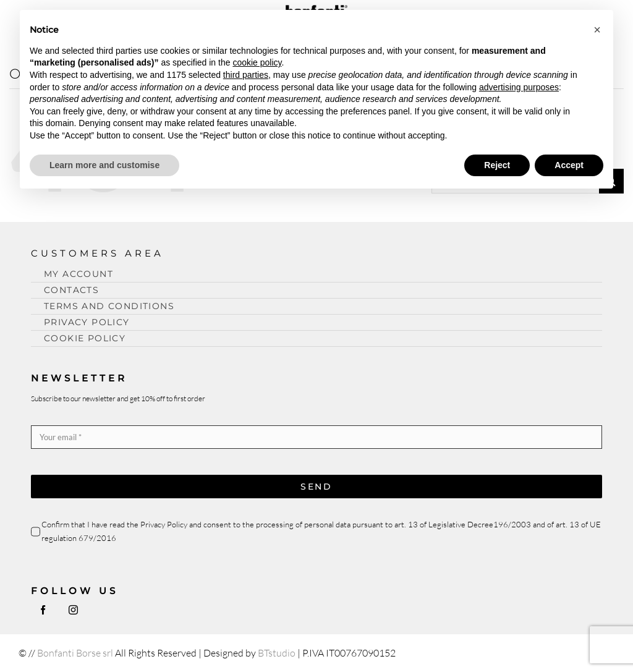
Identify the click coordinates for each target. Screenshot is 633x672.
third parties (246, 75)
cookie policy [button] (257, 62)
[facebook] (43, 610)
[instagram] (73, 610)
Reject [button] (497, 165)
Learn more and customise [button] (104, 165)
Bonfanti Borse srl (75, 653)
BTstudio (277, 653)
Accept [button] (569, 165)
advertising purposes (519, 87)
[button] (597, 30)
